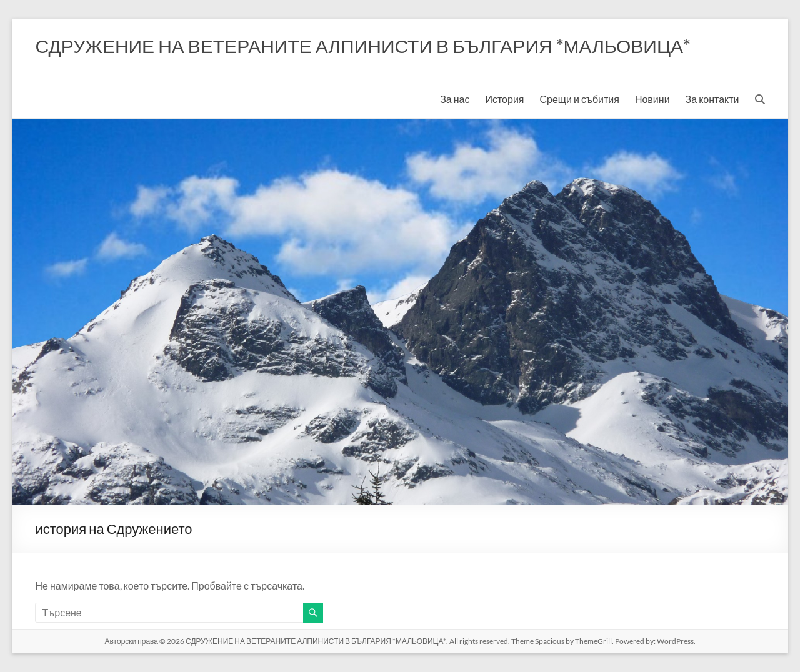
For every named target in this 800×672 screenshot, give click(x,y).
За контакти (712, 99)
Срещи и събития (579, 99)
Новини (652, 99)
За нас (455, 99)
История (504, 99)
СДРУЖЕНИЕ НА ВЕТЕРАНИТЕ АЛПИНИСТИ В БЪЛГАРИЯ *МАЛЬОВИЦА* (363, 46)
